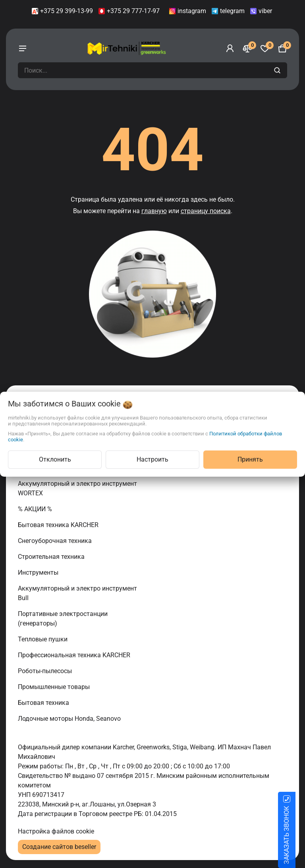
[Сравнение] (247, 48)
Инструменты (39, 573)
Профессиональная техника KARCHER (75, 655)
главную (154, 211)
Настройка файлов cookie (56, 831)
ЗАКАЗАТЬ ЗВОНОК (296, 835)
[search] (278, 70)
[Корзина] (282, 48)
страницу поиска (206, 211)
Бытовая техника (44, 703)
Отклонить (55, 459)
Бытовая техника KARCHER (59, 525)
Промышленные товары (55, 687)
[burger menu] (23, 48)
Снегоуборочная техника (56, 541)
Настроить (152, 459)
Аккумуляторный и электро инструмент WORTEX (77, 488)
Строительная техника (53, 557)
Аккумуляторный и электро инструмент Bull (77, 593)
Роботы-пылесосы (46, 671)
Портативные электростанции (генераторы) (63, 619)
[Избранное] (265, 48)
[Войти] (230, 48)
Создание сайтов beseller (59, 847)
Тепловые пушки (43, 639)
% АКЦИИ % (36, 509)
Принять (250, 459)
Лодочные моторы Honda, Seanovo (70, 719)
